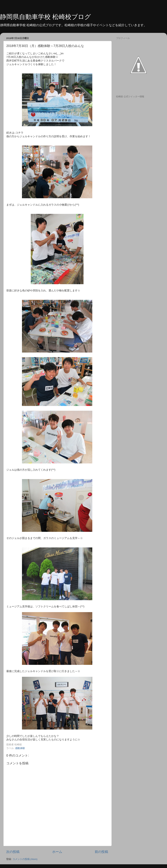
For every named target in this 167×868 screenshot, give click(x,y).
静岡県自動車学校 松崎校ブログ (45, 17)
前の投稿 (101, 852)
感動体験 (20, 748)
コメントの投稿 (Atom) (25, 859)
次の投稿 (13, 852)
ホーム (57, 852)
